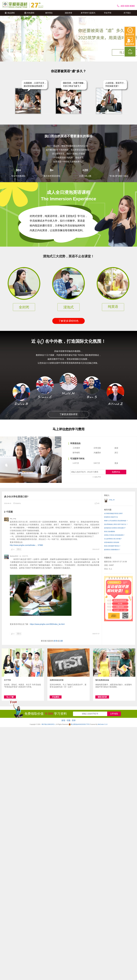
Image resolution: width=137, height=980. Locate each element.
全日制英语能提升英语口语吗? (113, 513)
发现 (63, 720)
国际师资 (68, 13)
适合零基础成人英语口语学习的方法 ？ (116, 524)
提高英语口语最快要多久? (112, 550)
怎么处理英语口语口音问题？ (113, 539)
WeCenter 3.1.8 (103, 724)
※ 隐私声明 (97, 477)
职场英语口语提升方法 (111, 517)
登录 (55, 641)
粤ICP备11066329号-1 (48, 724)
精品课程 (10, 13)
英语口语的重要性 (110, 532)
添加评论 (17, 503)
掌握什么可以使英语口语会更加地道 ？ (116, 521)
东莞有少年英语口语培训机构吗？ (114, 535)
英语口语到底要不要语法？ (112, 546)
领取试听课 (102, 697)
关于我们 (127, 13)
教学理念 (49, 13)
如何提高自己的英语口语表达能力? (115, 528)
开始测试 (56, 697)
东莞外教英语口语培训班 (112, 542)
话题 (68, 720)
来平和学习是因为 (88, 13)
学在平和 (108, 13)
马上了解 (10, 697)
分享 (97, 503)
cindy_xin (112, 500)
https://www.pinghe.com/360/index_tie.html (47, 624)
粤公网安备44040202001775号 (79, 724)
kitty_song (13, 519)
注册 (61, 641)
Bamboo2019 (14, 556)
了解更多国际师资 (68, 414)
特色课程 (29, 13)
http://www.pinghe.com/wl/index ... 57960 (26, 545)
